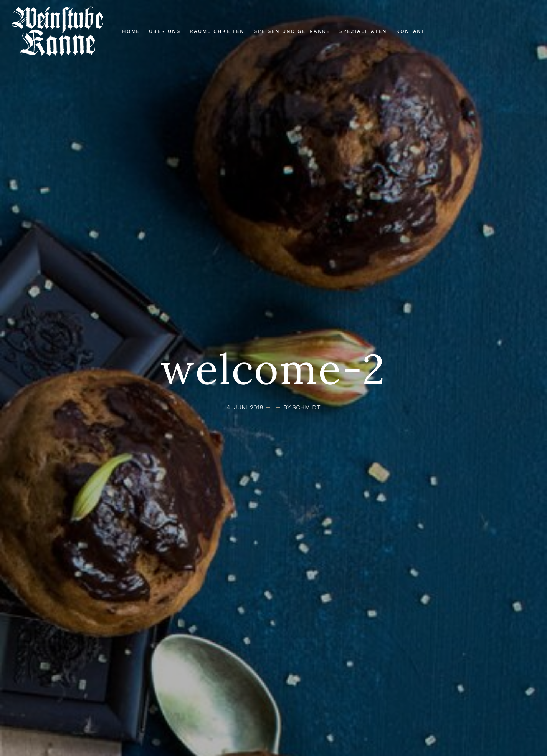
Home (131, 31)
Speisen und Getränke (292, 31)
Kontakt (411, 31)
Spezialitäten (363, 31)
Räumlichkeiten (217, 31)
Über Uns (165, 31)
